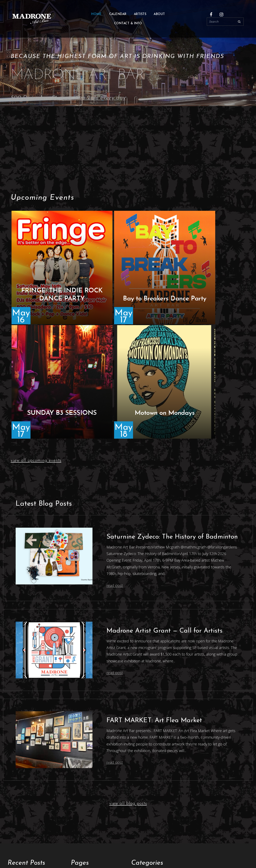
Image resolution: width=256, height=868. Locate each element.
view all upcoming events (36, 346)
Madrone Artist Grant (89, 810)
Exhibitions (80, 795)
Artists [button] (140, 15)
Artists (76, 768)
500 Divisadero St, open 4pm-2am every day (68, 98)
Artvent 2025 (18, 793)
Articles (137, 761)
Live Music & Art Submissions (95, 773)
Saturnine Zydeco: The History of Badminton (172, 423)
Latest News (141, 775)
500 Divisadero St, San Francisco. (36, 844)
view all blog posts (128, 689)
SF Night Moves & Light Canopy (33, 800)
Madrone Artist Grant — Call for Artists (165, 517)
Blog (75, 780)
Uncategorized (143, 783)
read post (115, 471)
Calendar (118, 15)
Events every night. (77, 849)
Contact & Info (128, 24)
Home (96, 15)
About (159, 15)
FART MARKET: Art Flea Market (154, 606)
